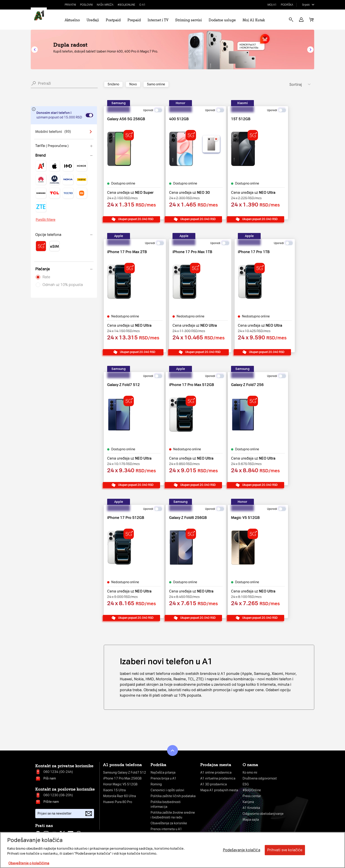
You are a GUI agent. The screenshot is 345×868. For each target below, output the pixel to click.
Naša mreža (105, 5)
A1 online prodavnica (216, 773)
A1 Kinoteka (251, 808)
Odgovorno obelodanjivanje (263, 814)
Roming (156, 784)
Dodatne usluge (222, 20)
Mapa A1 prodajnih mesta (219, 790)
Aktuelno (72, 20)
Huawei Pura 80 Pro (118, 802)
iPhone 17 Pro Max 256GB (122, 778)
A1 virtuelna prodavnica (218, 778)
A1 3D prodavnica (214, 784)
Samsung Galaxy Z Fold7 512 (125, 773)
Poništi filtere (46, 220)
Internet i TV (158, 20)
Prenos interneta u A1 (166, 829)
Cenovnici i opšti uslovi (167, 790)
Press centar (252, 796)
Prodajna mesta (216, 765)
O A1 (142, 5)
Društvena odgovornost (260, 778)
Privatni (70, 5)
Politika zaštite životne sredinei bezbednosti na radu (173, 815)
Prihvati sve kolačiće (285, 850)
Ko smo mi (250, 773)
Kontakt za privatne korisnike (64, 766)
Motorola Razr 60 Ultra (119, 796)
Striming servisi (189, 20)
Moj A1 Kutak (254, 20)
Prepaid (134, 20)
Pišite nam (51, 802)
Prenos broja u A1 (163, 778)
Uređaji (93, 20)
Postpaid (113, 20)
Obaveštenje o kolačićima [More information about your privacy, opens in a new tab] (29, 863)
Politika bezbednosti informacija (166, 804)
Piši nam (50, 778)
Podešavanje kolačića (242, 850)
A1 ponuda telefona (123, 765)
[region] (172, 850)
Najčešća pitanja (163, 773)
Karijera (248, 802)
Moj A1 (272, 5)
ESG (246, 784)
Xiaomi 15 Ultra (114, 790)
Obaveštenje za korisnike (169, 823)
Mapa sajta (251, 820)
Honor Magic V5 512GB (120, 784)
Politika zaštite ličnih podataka (173, 796)
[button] (301, 20)
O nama (250, 765)
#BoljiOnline (126, 5)
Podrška (287, 5)
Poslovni (86, 5)
